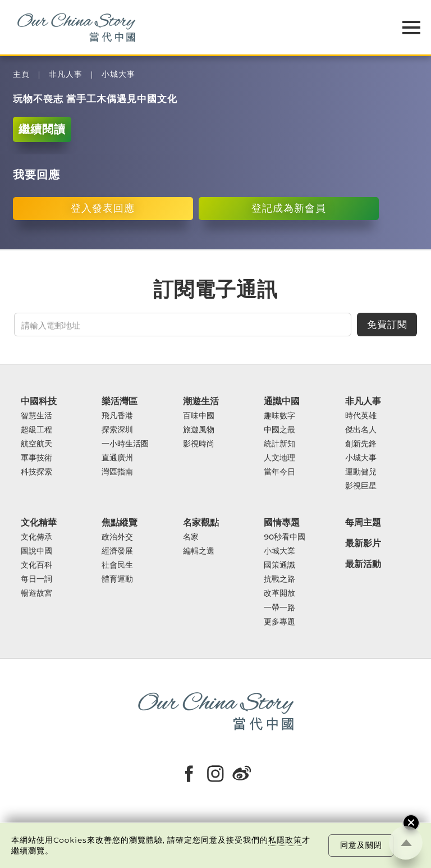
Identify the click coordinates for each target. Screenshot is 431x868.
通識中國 (282, 401)
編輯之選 (199, 551)
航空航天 (36, 444)
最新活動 (363, 564)
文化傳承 (36, 537)
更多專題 (279, 622)
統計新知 (279, 444)
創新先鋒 (361, 444)
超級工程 (36, 430)
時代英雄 (361, 416)
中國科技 (39, 401)
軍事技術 (36, 458)
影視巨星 (361, 486)
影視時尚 (199, 444)
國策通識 (279, 565)
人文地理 (279, 458)
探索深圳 (117, 430)
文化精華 (39, 522)
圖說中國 (36, 551)
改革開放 (279, 593)
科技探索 (36, 472)
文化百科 (36, 565)
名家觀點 (201, 522)
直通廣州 (117, 458)
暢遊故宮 (36, 593)
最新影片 (363, 543)
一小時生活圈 (125, 444)
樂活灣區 (120, 401)
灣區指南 (117, 472)
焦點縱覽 (120, 522)
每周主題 (363, 522)
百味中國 (199, 416)
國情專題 (282, 522)
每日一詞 (36, 579)
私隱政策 (285, 840)
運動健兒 (361, 472)
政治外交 (117, 537)
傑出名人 (361, 430)
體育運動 (117, 579)
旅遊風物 (199, 430)
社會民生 (117, 565)
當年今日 (279, 472)
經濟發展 (117, 551)
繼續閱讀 (42, 129)
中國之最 (279, 430)
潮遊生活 (201, 401)
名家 (191, 537)
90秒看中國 (285, 537)
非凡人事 (66, 74)
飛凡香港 (117, 416)
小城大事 (118, 74)
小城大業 (279, 551)
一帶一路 (279, 608)
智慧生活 (36, 416)
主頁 (21, 74)
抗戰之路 (279, 579)
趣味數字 (279, 416)
